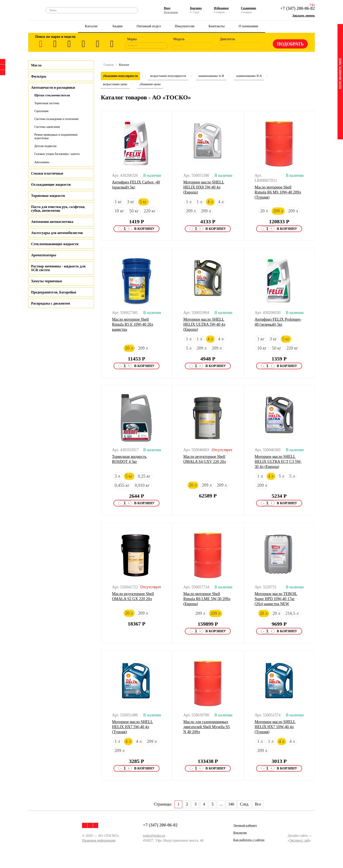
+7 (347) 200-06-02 (297, 8)
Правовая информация (99, 840)
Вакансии (240, 833)
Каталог (91, 26)
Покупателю (185, 26)
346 (231, 804)
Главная (109, 65)
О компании (248, 26)
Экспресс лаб (299, 840)
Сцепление (41, 111)
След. (245, 804)
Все (258, 804)
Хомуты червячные (47, 281)
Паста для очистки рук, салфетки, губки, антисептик (58, 209)
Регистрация (171, 12)
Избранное (221, 8)
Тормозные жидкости (48, 196)
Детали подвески (45, 146)
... (221, 804)
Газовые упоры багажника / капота (57, 154)
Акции (117, 26)
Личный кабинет (245, 826)
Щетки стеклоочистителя (52, 95)
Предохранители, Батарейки (54, 292)
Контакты (217, 26)
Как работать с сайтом (249, 840)
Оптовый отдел (149, 26)
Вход (167, 8)
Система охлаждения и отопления (56, 119)
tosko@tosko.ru (154, 836)
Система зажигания (47, 127)
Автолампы (42, 162)
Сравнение (249, 8)
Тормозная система (47, 103)
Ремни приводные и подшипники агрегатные (56, 136)
